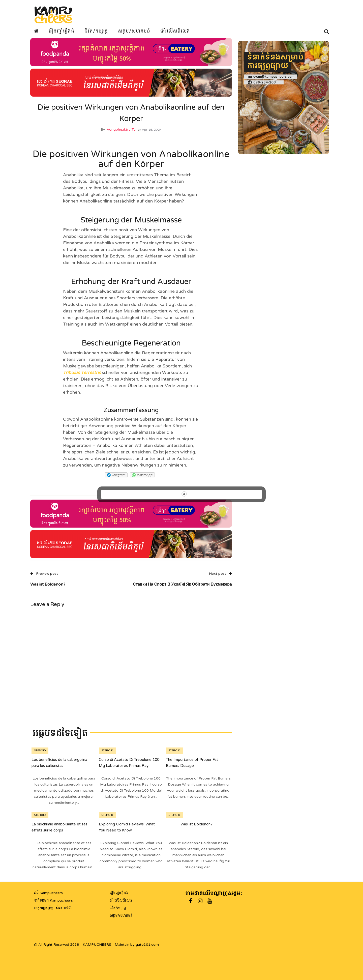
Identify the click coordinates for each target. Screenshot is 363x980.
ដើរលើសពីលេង (175, 31)
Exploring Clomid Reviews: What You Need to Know (127, 831)
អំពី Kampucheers (48, 893)
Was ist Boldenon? (196, 828)
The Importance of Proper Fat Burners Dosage (192, 766)
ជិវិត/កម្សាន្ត (118, 908)
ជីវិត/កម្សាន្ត (96, 31)
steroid (40, 754)
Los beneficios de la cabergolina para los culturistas (59, 766)
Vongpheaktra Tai (122, 133)
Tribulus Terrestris (82, 376)
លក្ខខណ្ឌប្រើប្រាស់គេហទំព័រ (53, 908)
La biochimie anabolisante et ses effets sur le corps (59, 831)
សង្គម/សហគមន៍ (134, 31)
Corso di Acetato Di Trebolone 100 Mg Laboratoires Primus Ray (129, 766)
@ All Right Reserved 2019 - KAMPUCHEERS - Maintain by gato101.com (96, 945)
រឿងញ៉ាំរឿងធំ (62, 31)
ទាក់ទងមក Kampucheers (53, 900)
